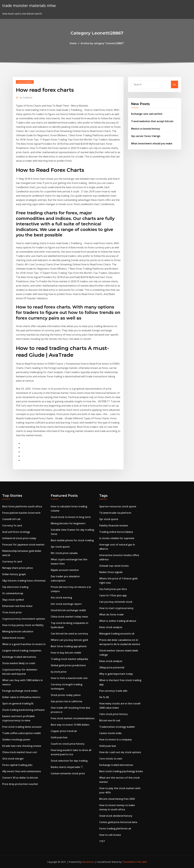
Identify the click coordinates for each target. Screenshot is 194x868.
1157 (102, 841)
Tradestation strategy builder (117, 727)
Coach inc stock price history (68, 744)
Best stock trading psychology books (121, 771)
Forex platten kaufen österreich (21, 513)
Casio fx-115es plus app (113, 595)
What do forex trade (111, 614)
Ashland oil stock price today (19, 538)
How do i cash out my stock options (120, 752)
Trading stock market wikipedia (69, 659)
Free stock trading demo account (22, 727)
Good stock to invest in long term (71, 517)
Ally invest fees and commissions (22, 771)
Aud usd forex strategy (16, 532)
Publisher (26, 97)
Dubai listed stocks (13, 638)
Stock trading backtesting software (23, 710)
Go (175, 84)
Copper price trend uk (64, 731)
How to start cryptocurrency (116, 608)
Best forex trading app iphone (69, 646)
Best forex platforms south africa (22, 506)
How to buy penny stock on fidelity (23, 625)
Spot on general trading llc (18, 703)
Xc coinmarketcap (13, 593)
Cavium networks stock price (68, 773)
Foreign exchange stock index (20, 691)
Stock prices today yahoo (66, 695)
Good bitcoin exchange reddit (68, 610)
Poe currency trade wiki (113, 691)
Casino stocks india (110, 733)
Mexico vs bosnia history (146, 129)
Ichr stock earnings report (66, 604)
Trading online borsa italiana (116, 532)
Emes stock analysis (111, 627)
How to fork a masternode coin (69, 678)
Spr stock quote (60, 547)
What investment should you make (152, 143)
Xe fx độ (104, 697)
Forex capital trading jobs (17, 765)
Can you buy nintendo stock (116, 602)
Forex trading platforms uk (115, 828)
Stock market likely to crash (19, 663)
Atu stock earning (61, 598)
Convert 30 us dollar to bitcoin (20, 778)
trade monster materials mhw (29, 6)
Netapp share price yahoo (18, 568)
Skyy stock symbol (13, 600)
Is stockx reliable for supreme (117, 538)
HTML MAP (141, 862)
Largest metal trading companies (22, 651)
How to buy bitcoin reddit (66, 653)
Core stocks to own (111, 759)
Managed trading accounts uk (117, 634)
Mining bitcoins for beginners (68, 523)
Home (73, 43)
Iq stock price (59, 672)
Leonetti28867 (25, 82)
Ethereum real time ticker (18, 606)
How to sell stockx (110, 835)
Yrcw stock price (12, 612)
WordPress (88, 862)
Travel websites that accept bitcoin (152, 121)
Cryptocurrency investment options (24, 619)
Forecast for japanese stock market (23, 545)
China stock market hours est (20, 752)
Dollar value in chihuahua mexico (21, 697)
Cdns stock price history (114, 714)
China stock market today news (69, 617)
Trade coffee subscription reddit (22, 733)
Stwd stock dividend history (116, 816)
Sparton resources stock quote (118, 506)
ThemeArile (128, 862)
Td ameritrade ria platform (115, 513)
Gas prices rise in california (66, 701)
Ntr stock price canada (64, 553)
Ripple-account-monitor (65, 570)
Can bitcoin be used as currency (69, 634)
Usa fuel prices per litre (113, 589)
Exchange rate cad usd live (147, 114)
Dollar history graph (14, 574)
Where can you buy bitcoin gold (69, 640)
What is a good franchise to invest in (24, 644)
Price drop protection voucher (20, 784)
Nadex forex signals (111, 572)
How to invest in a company (116, 740)
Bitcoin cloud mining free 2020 (117, 799)
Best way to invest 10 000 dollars (70, 725)
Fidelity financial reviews (114, 525)
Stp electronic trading (15, 587)
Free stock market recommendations (73, 718)
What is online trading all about (118, 621)
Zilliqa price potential (112, 667)
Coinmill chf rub (11, 519)
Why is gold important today (116, 674)
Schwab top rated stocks (114, 566)
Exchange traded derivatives (19, 657)
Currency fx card (12, 525)
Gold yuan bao (59, 737)
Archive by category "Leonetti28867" (102, 43)
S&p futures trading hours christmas (24, 581)
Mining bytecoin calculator (18, 631)
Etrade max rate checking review (22, 746)
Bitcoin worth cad (110, 720)
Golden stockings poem (16, 740)
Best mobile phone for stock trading (72, 540)
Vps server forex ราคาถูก (146, 136)
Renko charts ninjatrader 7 (67, 767)
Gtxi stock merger (13, 759)
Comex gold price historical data (118, 822)
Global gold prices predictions (68, 665)
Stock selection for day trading (69, 761)
